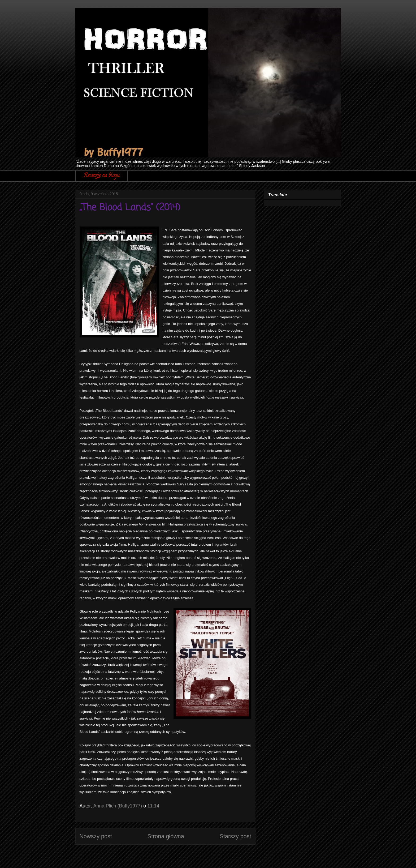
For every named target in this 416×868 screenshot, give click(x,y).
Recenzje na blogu (101, 176)
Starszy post (235, 836)
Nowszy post (96, 836)
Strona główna (166, 836)
